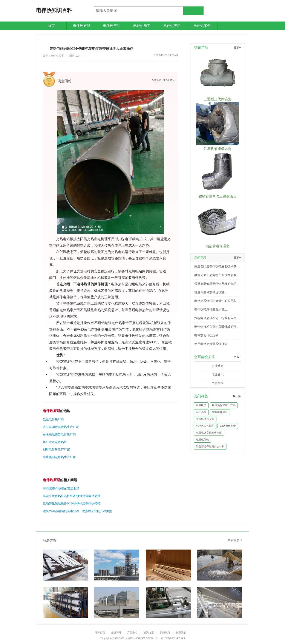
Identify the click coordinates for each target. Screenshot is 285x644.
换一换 (237, 396)
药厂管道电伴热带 (55, 442)
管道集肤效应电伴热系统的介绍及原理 (217, 285)
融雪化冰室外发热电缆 (209, 433)
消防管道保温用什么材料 (210, 446)
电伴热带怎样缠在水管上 (211, 309)
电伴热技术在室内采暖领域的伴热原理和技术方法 (217, 328)
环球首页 (100, 633)
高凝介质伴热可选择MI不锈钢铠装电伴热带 (72, 496)
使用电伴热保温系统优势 (211, 344)
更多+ (237, 48)
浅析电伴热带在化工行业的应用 (215, 318)
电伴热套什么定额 (206, 335)
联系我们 (181, 633)
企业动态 (218, 366)
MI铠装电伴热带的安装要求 (61, 488)
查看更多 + (235, 540)
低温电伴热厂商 (53, 419)
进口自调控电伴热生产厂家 (61, 427)
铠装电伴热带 (220, 412)
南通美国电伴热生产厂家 (59, 457)
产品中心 (132, 633)
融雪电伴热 (202, 440)
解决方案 (149, 633)
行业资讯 (218, 374)
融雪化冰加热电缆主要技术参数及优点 (217, 276)
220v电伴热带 (228, 426)
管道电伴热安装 (205, 419)
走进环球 (116, 633)
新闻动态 (165, 633)
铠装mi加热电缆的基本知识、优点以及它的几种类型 (77, 511)
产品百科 (218, 383)
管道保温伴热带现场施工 (211, 292)
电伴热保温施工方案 (224, 405)
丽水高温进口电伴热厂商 (59, 434)
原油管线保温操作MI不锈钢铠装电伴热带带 (72, 503)
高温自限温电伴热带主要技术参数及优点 (217, 268)
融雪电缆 (201, 405)
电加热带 (201, 412)
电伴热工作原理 (205, 426)
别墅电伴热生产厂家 (56, 449)
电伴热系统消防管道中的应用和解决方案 (217, 302)
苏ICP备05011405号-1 (173, 638)
